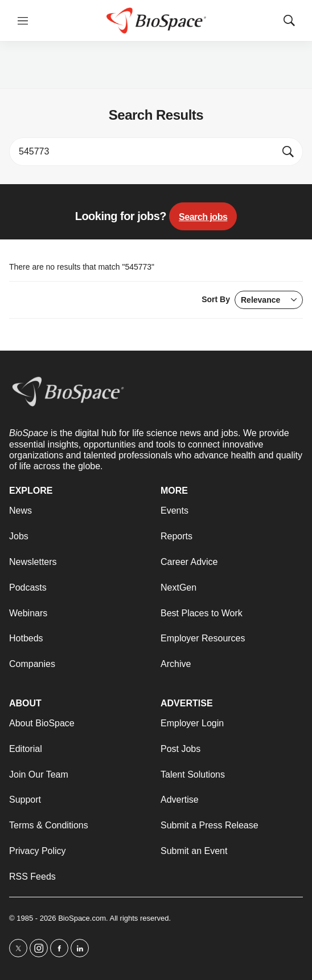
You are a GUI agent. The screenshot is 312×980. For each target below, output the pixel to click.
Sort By (252, 300)
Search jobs (203, 217)
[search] (144, 152)
